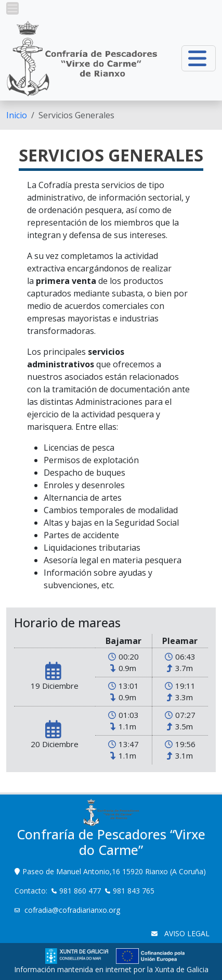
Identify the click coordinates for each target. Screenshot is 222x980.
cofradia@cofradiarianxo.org (73, 910)
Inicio (17, 115)
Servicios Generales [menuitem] (76, 115)
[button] (12, 8)
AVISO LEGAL (186, 933)
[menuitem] (17, 115)
